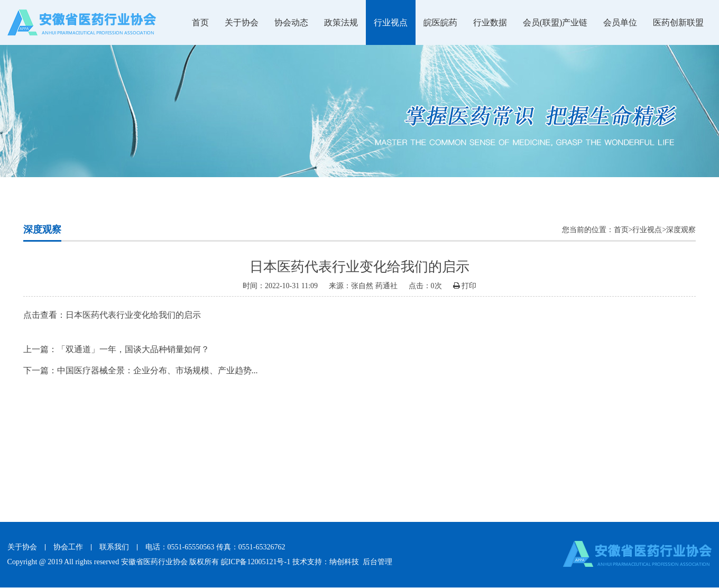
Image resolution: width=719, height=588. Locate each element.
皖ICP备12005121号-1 (256, 562)
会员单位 (620, 22)
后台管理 (377, 562)
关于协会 (242, 22)
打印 (465, 286)
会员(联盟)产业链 (555, 22)
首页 (200, 22)
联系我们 (114, 547)
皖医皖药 (440, 22)
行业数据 (490, 22)
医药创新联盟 (678, 22)
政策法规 (341, 22)
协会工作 (68, 547)
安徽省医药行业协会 (154, 562)
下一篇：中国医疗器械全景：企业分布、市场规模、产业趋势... (141, 370)
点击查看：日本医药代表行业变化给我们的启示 (112, 315)
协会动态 (291, 22)
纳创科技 (344, 562)
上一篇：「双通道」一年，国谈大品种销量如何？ (116, 349)
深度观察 (681, 230)
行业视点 (391, 22)
